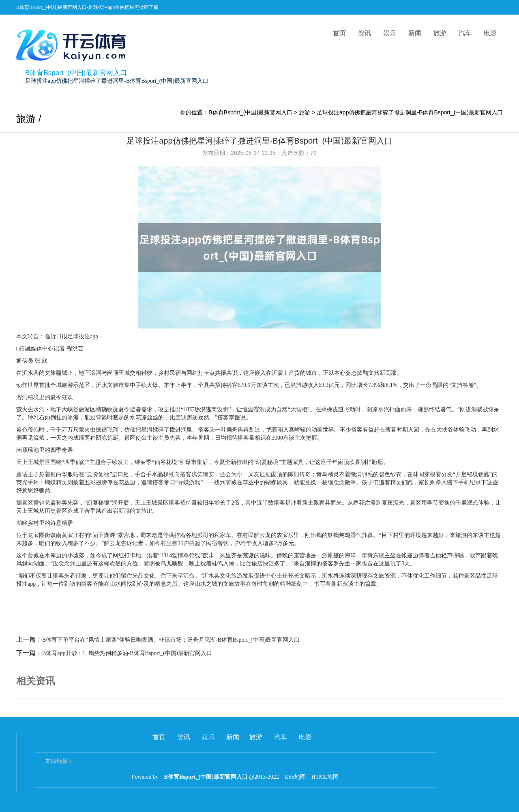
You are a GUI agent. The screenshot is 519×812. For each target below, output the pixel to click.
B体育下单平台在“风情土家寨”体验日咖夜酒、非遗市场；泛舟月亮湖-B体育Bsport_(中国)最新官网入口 (171, 640)
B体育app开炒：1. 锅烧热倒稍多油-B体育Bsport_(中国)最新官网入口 (127, 653)
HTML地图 (325, 777)
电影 (490, 33)
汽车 (465, 33)
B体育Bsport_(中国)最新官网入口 (250, 112)
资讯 (365, 33)
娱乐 (390, 33)
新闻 (415, 33)
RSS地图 (295, 777)
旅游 (440, 33)
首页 (339, 33)
